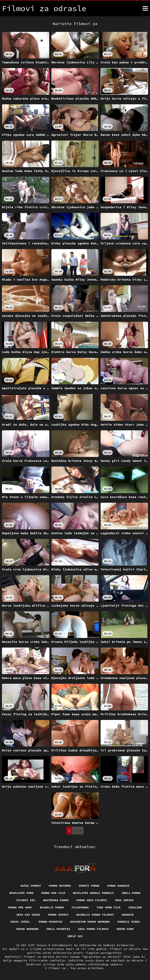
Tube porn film (108, 907)
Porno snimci (58, 915)
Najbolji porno (52, 907)
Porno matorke (60, 886)
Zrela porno (131, 893)
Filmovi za (58, 968)
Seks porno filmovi (94, 929)
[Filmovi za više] (145, 8)
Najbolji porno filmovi (95, 915)
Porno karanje (118, 886)
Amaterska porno (56, 900)
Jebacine (135, 907)
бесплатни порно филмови (90, 922)
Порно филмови (27, 929)
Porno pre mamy (20, 907)
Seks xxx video (28, 915)
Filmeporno (80, 907)
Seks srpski (124, 900)
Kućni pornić (31, 886)
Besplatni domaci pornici (93, 893)
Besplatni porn (21, 893)
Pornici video (129, 922)
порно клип (125, 929)
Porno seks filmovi (92, 900)
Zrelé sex (75, 936)
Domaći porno (89, 886)
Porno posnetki (51, 922)
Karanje (128, 915)
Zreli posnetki (58, 929)
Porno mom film (53, 893)
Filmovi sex (26, 900)
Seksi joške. (21, 922)
